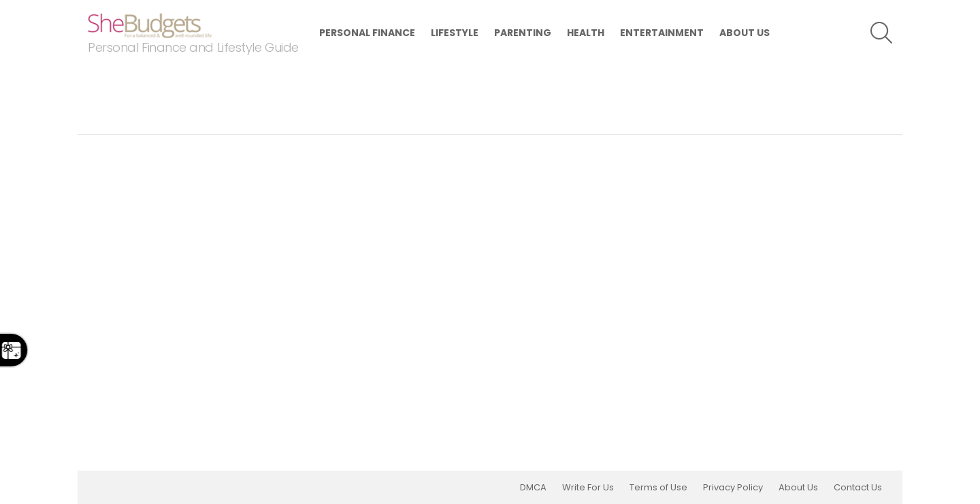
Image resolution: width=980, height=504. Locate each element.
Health (586, 33)
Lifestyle (455, 33)
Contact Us (858, 488)
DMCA (533, 488)
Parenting (523, 33)
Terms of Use (658, 488)
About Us (745, 33)
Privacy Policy (733, 488)
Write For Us (588, 488)
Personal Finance (367, 33)
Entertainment (662, 33)
